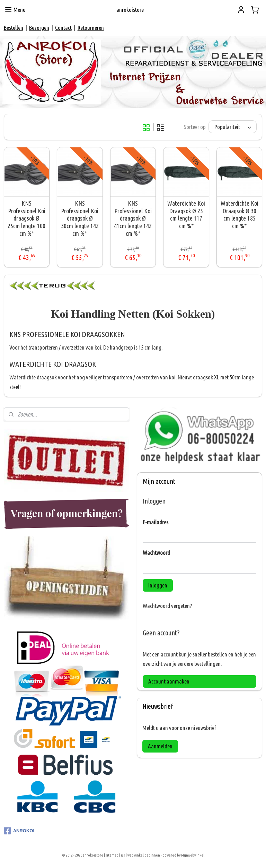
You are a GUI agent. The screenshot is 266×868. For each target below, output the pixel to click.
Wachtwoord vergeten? (167, 606)
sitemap (112, 855)
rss (123, 855)
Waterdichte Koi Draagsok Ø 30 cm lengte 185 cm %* (240, 215)
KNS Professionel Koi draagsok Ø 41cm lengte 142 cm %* (133, 218)
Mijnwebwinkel (193, 855)
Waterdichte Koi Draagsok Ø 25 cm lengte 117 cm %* (186, 215)
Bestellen (14, 28)
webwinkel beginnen (144, 855)
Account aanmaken (169, 681)
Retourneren (91, 28)
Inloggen (158, 585)
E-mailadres (156, 522)
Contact (63, 28)
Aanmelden (160, 746)
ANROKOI (19, 831)
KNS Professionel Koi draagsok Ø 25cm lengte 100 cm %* (26, 218)
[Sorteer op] (233, 127)
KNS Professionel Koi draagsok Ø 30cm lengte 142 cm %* (80, 218)
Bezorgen (39, 28)
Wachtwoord (156, 553)
